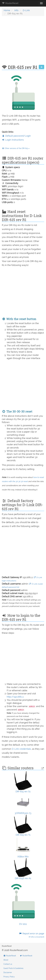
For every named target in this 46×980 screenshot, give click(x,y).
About (6, 960)
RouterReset (10, 3)
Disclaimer (8, 972)
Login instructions (13, 140)
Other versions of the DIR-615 (16, 148)
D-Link (26, 10)
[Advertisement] (23, 42)
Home (7, 10)
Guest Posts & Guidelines (13, 968)
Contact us (8, 964)
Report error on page (32, 935)
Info (16, 10)
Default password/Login (16, 136)
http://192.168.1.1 (15, 697)
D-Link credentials (21, 749)
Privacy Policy (9, 977)
